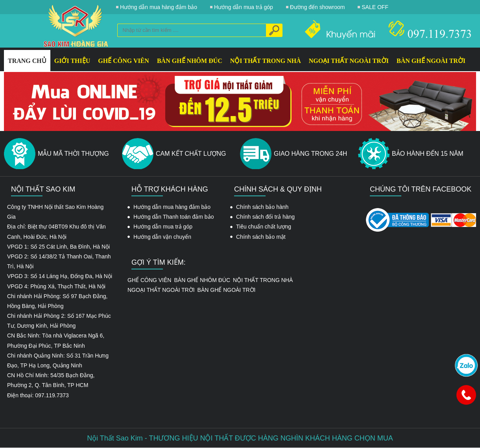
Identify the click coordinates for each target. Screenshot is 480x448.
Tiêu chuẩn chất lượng (264, 227)
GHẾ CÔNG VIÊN (124, 61)
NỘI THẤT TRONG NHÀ (266, 61)
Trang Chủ (27, 61)
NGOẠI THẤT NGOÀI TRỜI (349, 61)
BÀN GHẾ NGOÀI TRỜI (431, 61)
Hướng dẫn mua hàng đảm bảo (172, 207)
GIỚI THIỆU (72, 61)
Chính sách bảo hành (262, 207)
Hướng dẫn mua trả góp (163, 227)
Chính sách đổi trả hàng (265, 217)
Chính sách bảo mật (261, 237)
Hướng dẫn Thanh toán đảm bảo (174, 217)
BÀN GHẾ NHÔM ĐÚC (190, 61)
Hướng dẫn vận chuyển (162, 237)
